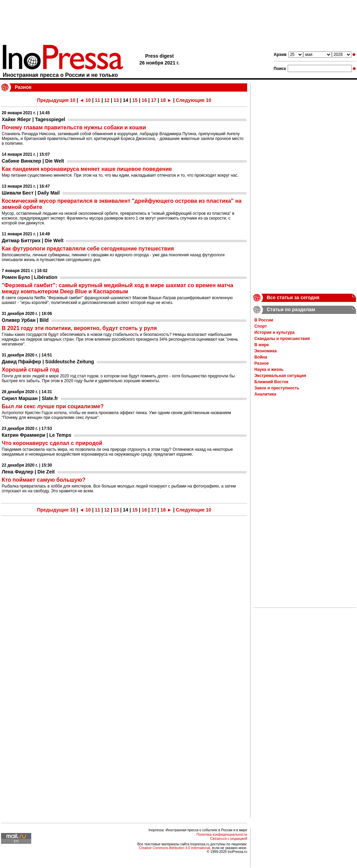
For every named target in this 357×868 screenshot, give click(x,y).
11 (97, 100)
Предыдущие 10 (56, 100)
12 (107, 100)
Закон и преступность (277, 388)
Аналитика (265, 394)
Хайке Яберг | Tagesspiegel (33, 119)
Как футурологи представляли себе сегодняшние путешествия (88, 249)
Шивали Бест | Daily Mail (31, 193)
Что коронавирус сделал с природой (52, 443)
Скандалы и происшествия (282, 339)
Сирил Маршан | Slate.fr (30, 398)
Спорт (261, 326)
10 (88, 100)
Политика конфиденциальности (222, 835)
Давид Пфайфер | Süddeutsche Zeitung (48, 362)
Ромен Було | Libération (30, 277)
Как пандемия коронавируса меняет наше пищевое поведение (87, 169)
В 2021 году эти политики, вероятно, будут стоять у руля (79, 328)
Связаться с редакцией (229, 839)
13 (116, 100)
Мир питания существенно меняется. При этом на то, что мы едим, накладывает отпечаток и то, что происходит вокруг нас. (120, 175)
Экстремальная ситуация (280, 376)
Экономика (266, 351)
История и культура (274, 332)
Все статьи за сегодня (293, 297)
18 (163, 100)
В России (264, 320)
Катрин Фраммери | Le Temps (37, 435)
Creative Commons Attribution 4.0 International (174, 848)
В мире (262, 345)
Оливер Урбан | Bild (25, 320)
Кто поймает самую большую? (44, 480)
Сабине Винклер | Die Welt (33, 161)
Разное (262, 363)
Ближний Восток (271, 382)
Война (261, 357)
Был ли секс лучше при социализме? (53, 406)
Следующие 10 (193, 100)
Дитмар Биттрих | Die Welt (33, 241)
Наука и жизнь (269, 370)
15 (135, 100)
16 (145, 100)
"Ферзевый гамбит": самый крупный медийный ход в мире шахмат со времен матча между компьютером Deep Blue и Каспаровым (117, 288)
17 (154, 100)
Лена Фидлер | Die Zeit (28, 472)
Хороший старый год (30, 370)
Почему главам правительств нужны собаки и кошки (74, 127)
